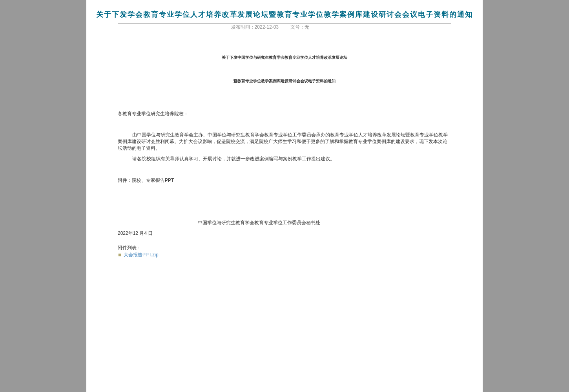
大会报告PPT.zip (141, 255)
